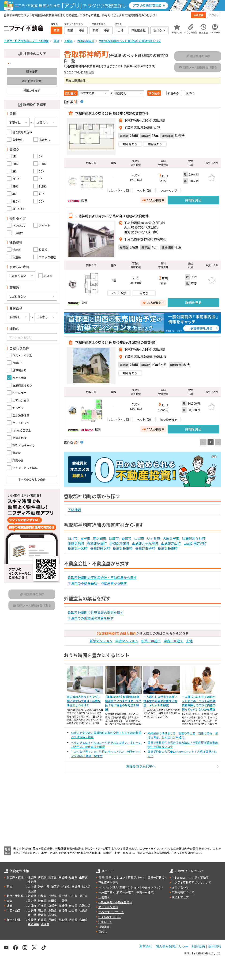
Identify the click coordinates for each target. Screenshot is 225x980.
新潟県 (32, 896)
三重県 (63, 901)
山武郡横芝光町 (195, 543)
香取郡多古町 (97, 543)
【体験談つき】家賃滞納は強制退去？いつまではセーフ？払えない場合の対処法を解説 (123, 703)
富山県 (63, 896)
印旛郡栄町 (76, 543)
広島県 (32, 910)
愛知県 (32, 901)
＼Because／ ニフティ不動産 (190, 877)
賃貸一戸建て (156, 877)
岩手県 (52, 877)
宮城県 (63, 877)
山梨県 (42, 896)
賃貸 (101, 877)
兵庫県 (42, 905)
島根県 (63, 910)
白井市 (73, 538)
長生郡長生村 (123, 548)
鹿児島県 (33, 924)
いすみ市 (154, 538)
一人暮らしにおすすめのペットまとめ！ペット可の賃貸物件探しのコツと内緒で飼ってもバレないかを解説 (199, 703)
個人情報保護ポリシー (172, 946)
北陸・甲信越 (15, 896)
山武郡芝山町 (171, 543)
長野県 (52, 896)
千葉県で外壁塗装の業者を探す (91, 618)
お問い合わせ (180, 887)
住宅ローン (105, 922)
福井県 (83, 896)
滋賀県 (63, 905)
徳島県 (83, 910)
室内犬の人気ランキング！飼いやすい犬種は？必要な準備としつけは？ (84, 701)
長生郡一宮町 (78, 548)
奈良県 (73, 905)
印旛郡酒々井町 (194, 538)
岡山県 (42, 910)
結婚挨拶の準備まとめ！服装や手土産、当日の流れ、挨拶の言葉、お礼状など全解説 (183, 735)
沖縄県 (45, 924)
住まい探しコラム (110, 917)
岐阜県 (42, 901)
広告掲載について (183, 892)
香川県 (32, 915)
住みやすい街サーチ (111, 912)
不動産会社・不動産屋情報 (115, 902)
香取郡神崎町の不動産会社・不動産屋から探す (102, 578)
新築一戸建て (151, 641)
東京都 (32, 886)
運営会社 (146, 946)
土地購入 (104, 897)
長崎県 (52, 920)
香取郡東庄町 (119, 543)
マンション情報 (108, 907)
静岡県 (52, 901)
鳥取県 (52, 910)
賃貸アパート (136, 877)
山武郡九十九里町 (145, 543)
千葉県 (66, 886)
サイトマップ (180, 897)
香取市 (127, 538)
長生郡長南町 (168, 548)
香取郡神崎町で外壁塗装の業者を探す (96, 612)
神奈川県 (44, 886)
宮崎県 (83, 920)
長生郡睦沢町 (100, 548)
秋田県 (73, 877)
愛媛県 (42, 915)
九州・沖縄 (14, 920)
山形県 (83, 877)
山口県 (73, 910)
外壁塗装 (104, 927)
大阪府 (32, 905)
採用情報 (215, 946)
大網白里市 (171, 538)
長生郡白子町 (145, 548)
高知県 (52, 915)
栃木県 (86, 886)
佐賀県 (42, 920)
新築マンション (101, 641)
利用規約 (198, 946)
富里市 (85, 538)
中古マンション (127, 641)
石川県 (73, 896)
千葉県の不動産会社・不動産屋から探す (97, 583)
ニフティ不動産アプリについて (191, 882)
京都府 (52, 905)
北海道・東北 (15, 877)
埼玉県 (55, 886)
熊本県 (63, 920)
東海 (9, 901)
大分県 (73, 920)
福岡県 (32, 920)
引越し (103, 932)
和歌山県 (85, 905)
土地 (189, 641)
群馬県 (32, 891)
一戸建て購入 (107, 892)
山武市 (139, 538)
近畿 (9, 905)
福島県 (32, 882)
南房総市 (100, 538)
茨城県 (76, 886)
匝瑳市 (114, 538)
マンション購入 (108, 887)
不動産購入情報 (108, 882)
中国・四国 (14, 910)
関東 (9, 886)
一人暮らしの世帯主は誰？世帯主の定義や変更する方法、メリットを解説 (160, 701)
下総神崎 (74, 510)
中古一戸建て (173, 641)
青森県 (42, 877)
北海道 (32, 877)
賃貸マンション (115, 877)
